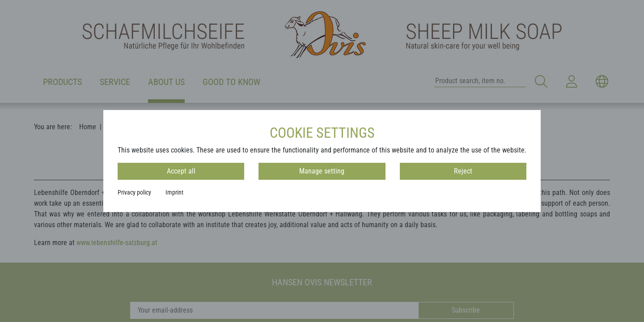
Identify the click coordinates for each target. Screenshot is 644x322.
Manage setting (322, 171)
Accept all (181, 171)
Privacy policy (134, 192)
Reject (463, 171)
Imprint (174, 192)
